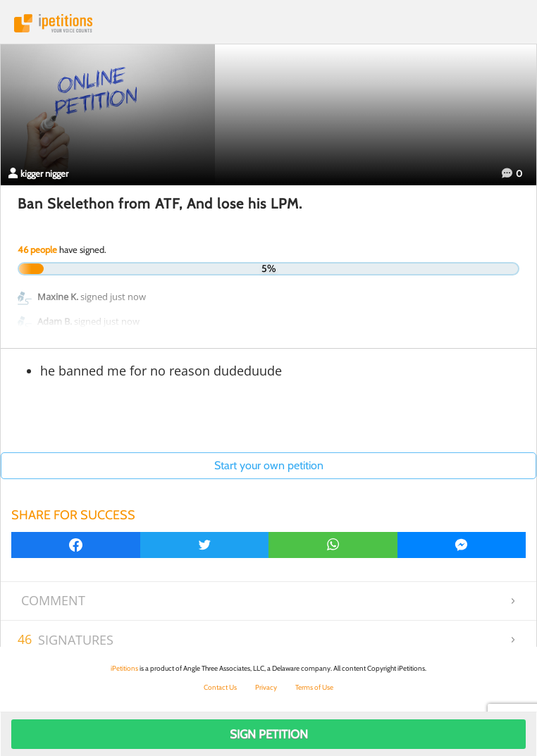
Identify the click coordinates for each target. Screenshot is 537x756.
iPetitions (268, 23)
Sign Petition (269, 734)
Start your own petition (269, 465)
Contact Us (220, 687)
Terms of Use (314, 687)
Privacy (266, 687)
